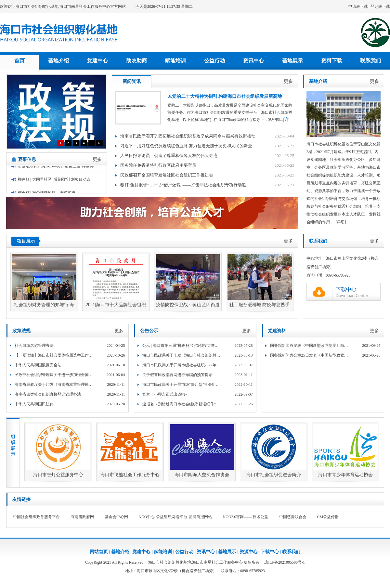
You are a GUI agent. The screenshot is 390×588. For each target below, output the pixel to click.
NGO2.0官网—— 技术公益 (246, 517)
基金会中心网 (116, 517)
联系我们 (370, 61)
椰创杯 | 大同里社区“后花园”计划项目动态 (54, 181)
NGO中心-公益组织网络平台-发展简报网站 (175, 517)
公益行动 (214, 61)
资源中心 (249, 552)
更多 (97, 159)
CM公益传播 (328, 517)
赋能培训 (175, 61)
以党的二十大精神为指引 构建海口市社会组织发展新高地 (225, 96)
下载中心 (270, 552)
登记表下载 (380, 7)
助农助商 (136, 61)
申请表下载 (358, 7)
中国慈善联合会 (293, 517)
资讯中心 (253, 61)
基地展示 (292, 61)
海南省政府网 (82, 517)
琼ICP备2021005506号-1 (285, 562)
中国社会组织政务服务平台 (36, 517)
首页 (19, 61)
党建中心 (97, 61)
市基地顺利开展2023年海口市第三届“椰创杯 (56, 167)
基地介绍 (58, 61)
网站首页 (99, 552)
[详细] (341, 222)
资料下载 (331, 61)
